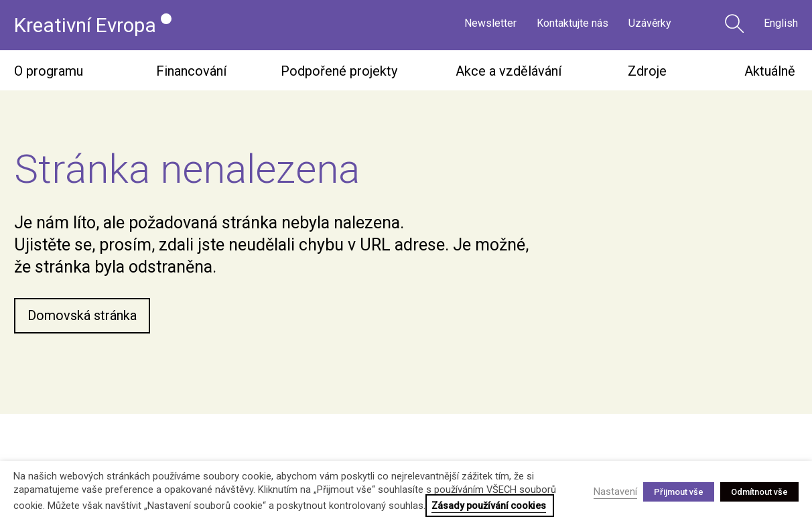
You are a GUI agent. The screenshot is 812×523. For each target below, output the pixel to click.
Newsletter (490, 25)
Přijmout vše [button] (679, 492)
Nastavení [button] (615, 492)
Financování (191, 71)
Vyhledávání (734, 23)
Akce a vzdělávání (509, 71)
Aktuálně (770, 71)
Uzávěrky (650, 25)
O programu (49, 71)
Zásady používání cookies (489, 506)
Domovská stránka (82, 316)
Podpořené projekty (339, 71)
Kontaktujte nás (572, 25)
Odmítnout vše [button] (759, 492)
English (781, 25)
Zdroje (647, 71)
